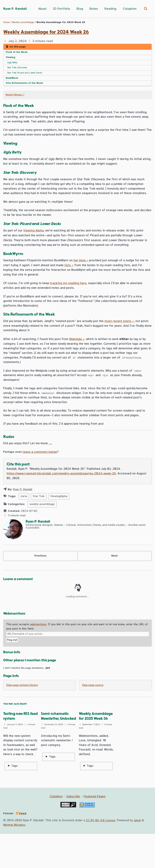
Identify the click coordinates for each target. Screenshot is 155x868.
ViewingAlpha (59, 521)
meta (24, 521)
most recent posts (124, 338)
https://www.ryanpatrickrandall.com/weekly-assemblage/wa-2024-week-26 (61, 498)
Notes (93, 9)
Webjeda (78, 357)
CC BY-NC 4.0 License (102, 855)
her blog (84, 275)
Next (114, 581)
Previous (40, 581)
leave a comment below (41, 476)
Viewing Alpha (34, 244)
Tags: (15, 800)
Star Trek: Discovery (19, 69)
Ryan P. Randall (16, 9)
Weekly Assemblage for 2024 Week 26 (46, 32)
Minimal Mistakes (15, 859)
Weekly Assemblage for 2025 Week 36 (93, 746)
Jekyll (139, 855)
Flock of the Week (17, 53)
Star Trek (39, 521)
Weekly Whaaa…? (15, 97)
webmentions (39, 650)
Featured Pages (95, 831)
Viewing (11, 58)
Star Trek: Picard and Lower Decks (27, 74)
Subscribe (73, 831)
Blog (79, 9)
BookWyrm (12, 80)
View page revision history (23, 712)
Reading (110, 9)
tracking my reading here (70, 298)
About (42, 9)
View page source (93, 712)
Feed (24, 848)
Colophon (129, 9)
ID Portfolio (61, 9)
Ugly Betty (13, 64)
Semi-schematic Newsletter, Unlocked (56, 746)
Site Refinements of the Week (25, 85)
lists (76, 279)
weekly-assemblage (42, 529)
